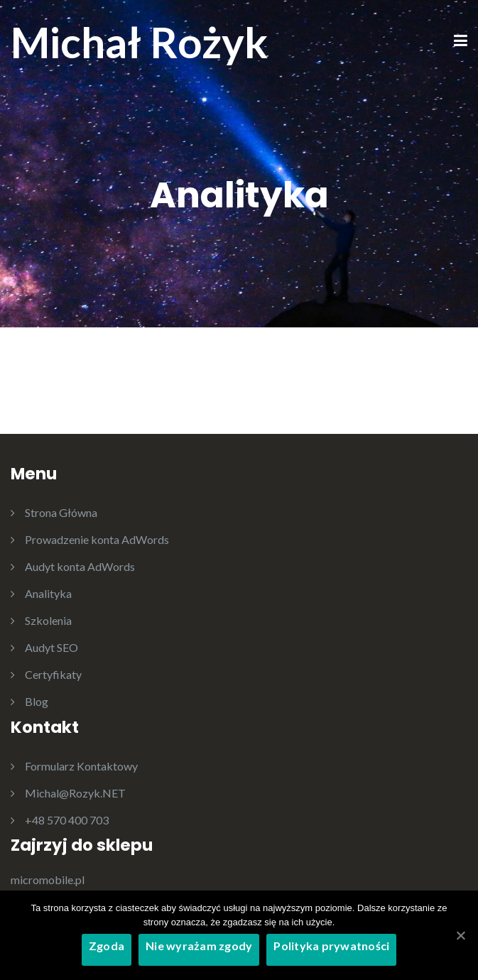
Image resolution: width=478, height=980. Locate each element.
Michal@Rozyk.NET (75, 793)
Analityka (48, 593)
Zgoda (107, 946)
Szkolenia (48, 620)
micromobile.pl (48, 880)
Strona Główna (61, 512)
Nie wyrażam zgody (199, 946)
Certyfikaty (53, 674)
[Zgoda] (460, 935)
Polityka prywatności (331, 946)
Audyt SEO (51, 647)
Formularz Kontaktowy (81, 766)
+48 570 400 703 (67, 820)
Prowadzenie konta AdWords (97, 539)
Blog (37, 701)
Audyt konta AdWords (80, 566)
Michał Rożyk (139, 42)
